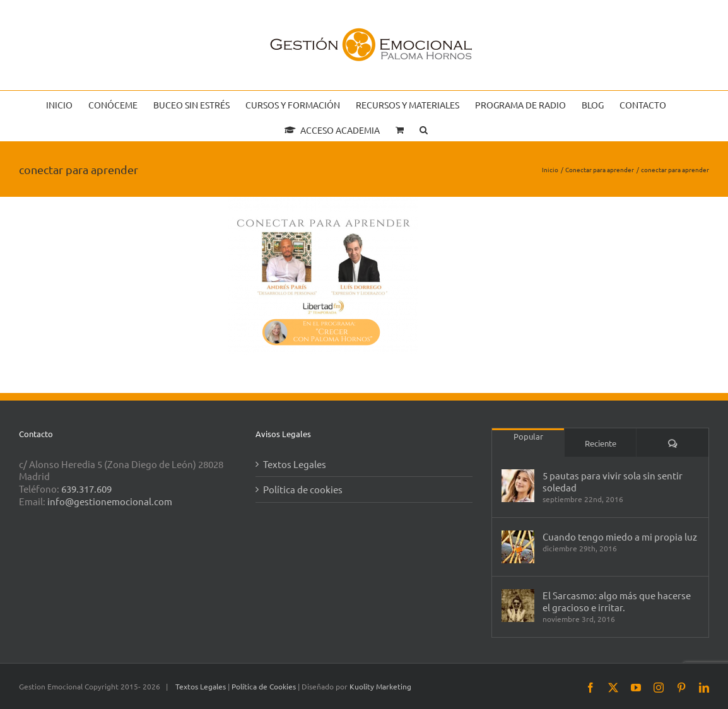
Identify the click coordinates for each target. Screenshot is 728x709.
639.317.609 (86, 489)
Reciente (601, 443)
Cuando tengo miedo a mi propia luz (620, 536)
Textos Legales (295, 464)
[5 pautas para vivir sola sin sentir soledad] (518, 486)
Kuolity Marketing (380, 686)
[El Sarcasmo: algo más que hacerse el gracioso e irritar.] (518, 606)
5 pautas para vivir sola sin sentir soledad (613, 481)
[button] (424, 129)
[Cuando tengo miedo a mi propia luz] (518, 547)
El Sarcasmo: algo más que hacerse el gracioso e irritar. (617, 601)
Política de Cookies (265, 686)
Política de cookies (303, 489)
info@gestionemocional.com (110, 501)
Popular (528, 436)
